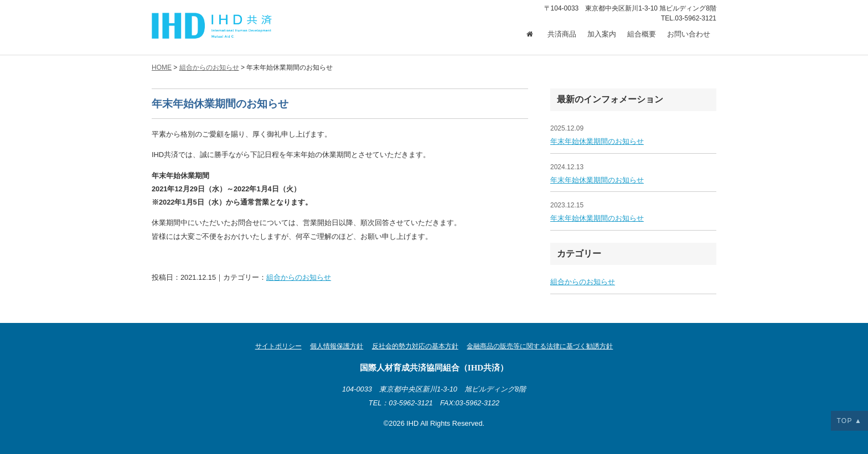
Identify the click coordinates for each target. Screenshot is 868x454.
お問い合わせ (689, 34)
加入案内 (602, 34)
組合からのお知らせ (299, 277)
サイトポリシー (278, 346)
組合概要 (642, 34)
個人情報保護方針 (337, 346)
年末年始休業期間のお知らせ (597, 141)
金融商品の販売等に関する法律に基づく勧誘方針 (540, 346)
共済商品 (562, 34)
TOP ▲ (849, 421)
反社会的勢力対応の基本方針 (415, 346)
